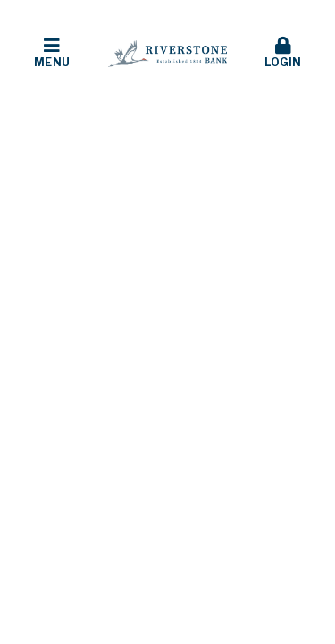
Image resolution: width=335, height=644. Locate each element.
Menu (52, 53)
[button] (52, 54)
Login (283, 53)
